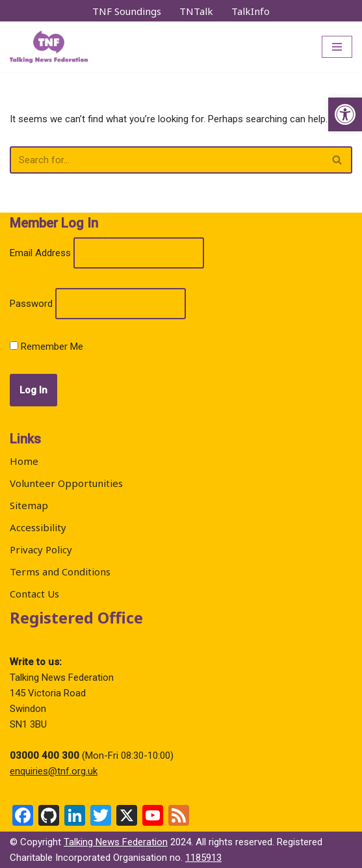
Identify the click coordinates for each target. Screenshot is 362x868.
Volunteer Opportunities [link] (66, 483)
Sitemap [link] (29, 505)
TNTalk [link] (196, 11)
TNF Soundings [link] (127, 11)
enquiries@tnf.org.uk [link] (54, 771)
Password (31, 304)
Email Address (40, 253)
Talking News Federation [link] (116, 842)
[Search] (166, 160)
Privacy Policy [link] (41, 549)
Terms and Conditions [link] (60, 572)
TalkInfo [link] (251, 11)
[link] (345, 114)
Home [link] (24, 461)
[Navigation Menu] (337, 47)
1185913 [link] (203, 858)
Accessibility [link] (38, 527)
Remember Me (46, 347)
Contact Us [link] (34, 594)
